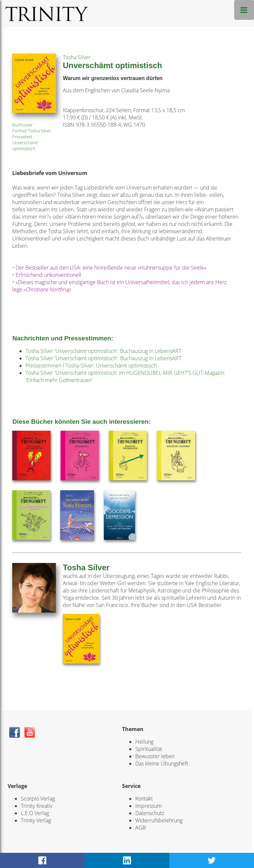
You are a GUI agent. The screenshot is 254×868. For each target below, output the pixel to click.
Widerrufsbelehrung (159, 820)
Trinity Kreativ (37, 806)
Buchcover (22, 125)
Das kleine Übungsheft (162, 763)
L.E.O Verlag (35, 813)
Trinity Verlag (36, 820)
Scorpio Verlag (38, 799)
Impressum (148, 806)
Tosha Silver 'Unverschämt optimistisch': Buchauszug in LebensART (103, 351)
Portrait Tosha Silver (32, 131)
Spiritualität (149, 749)
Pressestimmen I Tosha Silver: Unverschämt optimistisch (91, 366)
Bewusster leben (155, 756)
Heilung (144, 742)
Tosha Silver (77, 57)
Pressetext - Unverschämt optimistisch (25, 143)
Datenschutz (150, 813)
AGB (141, 828)
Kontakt (144, 799)
